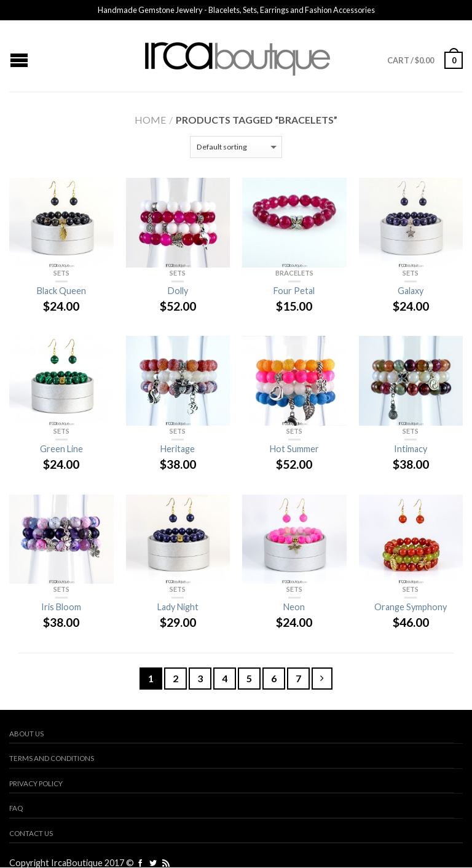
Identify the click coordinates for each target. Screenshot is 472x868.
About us (26, 734)
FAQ (16, 808)
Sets (61, 273)
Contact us (31, 833)
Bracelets (294, 273)
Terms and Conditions (52, 758)
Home (150, 120)
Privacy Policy (36, 783)
